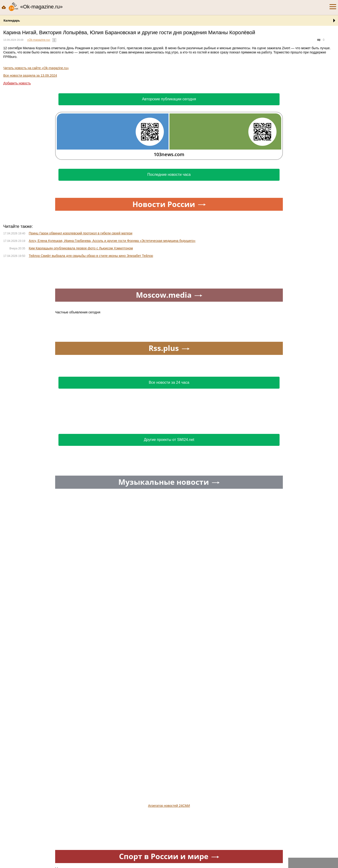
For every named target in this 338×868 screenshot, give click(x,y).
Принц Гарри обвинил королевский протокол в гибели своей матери (80, 233)
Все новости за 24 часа (169, 382)
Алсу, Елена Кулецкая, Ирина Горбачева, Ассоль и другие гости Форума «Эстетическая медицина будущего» (112, 241)
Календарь (12, 21)
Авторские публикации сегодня (169, 99)
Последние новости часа (169, 175)
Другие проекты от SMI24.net (169, 440)
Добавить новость (17, 83)
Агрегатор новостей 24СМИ (169, 806)
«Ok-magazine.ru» (39, 40)
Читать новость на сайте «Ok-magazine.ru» (36, 68)
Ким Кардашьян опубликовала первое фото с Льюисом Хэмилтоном (81, 248)
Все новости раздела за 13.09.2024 (30, 75)
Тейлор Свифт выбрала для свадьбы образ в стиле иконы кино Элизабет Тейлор (91, 256)
